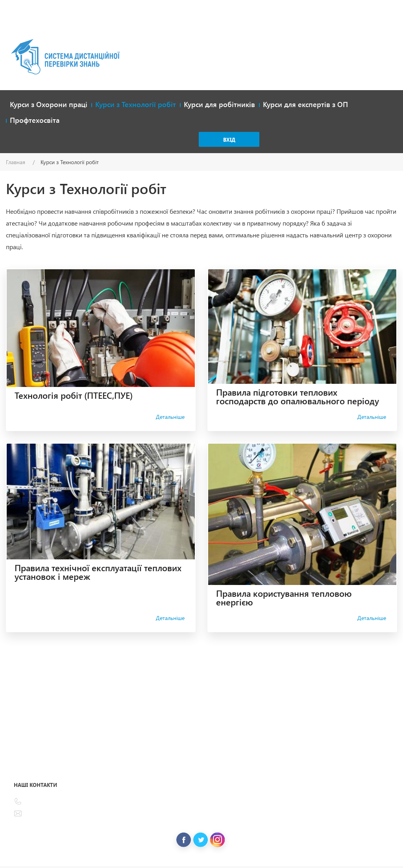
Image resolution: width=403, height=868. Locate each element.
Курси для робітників (219, 104)
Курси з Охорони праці (49, 104)
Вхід (229, 140)
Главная (16, 162)
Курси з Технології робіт (136, 104)
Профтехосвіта (35, 120)
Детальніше (170, 417)
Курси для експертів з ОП (305, 104)
